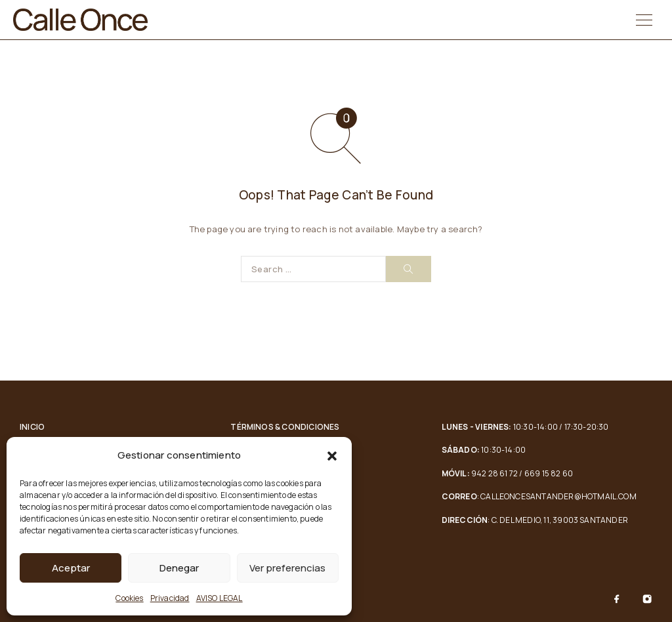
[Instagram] (647, 599)
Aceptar (71, 568)
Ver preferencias (287, 568)
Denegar (179, 568)
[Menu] (644, 20)
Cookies (129, 598)
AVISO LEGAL (220, 598)
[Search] (409, 269)
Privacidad (170, 598)
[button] (332, 456)
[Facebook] (617, 599)
